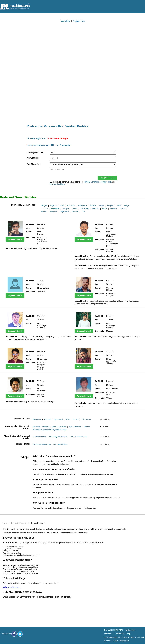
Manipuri (53, 211)
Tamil (118, 205)
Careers (107, 641)
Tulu (83, 211)
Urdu (46, 208)
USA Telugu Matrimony (58, 437)
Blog (129, 634)
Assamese (55, 208)
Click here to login (58, 138)
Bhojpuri (66, 208)
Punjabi (110, 205)
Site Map (141, 637)
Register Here (79, 21)
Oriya (102, 205)
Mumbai (76, 419)
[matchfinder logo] (15, 7)
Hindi (62, 205)
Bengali (44, 205)
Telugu (126, 205)
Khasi (105, 208)
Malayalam (82, 205)
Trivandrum (86, 419)
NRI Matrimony (75, 427)
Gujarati (53, 205)
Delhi (68, 419)
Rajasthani (64, 211)
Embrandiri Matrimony (42, 444)
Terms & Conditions (91, 182)
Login (116, 641)
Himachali (84, 208)
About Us (108, 634)
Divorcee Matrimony (41, 427)
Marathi (93, 205)
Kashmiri (95, 208)
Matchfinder (130, 630)
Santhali (75, 211)
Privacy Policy (106, 182)
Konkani (113, 208)
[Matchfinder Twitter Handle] (20, 634)
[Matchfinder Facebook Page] (14, 634)
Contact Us (119, 634)
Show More (105, 419)
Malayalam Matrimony (12, 587)
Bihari (75, 208)
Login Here (65, 21)
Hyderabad (58, 419)
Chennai (48, 419)
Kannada (71, 205)
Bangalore (37, 419)
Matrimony (124, 641)
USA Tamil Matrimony (78, 437)
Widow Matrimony (59, 427)
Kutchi (122, 208)
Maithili (44, 211)
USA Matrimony (39, 437)
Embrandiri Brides (60, 444)
